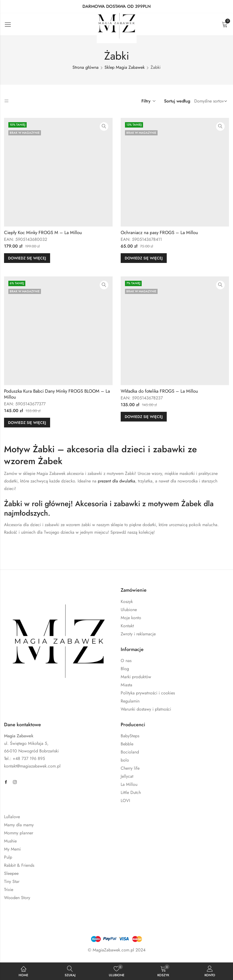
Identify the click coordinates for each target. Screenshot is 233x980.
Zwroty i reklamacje (138, 634)
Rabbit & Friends (19, 865)
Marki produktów (136, 677)
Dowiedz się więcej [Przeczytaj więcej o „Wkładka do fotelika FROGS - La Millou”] (144, 417)
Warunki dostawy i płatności (146, 709)
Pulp (8, 857)
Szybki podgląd (104, 126)
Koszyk (127, 602)
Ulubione (129, 610)
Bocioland (130, 752)
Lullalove (12, 817)
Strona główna (86, 67)
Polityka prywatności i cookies (148, 693)
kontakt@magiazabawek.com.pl (32, 766)
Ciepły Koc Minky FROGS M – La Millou (43, 232)
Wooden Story (17, 898)
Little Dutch (131, 792)
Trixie (9, 890)
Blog (125, 669)
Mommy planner (19, 833)
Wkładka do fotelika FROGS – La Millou (159, 391)
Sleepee (11, 873)
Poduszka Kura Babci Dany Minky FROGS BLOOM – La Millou (57, 394)
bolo (125, 760)
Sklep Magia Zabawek (125, 67)
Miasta (126, 685)
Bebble (127, 744)
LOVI (125, 801)
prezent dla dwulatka (116, 481)
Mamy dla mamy (19, 825)
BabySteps (130, 736)
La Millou (129, 784)
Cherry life (130, 768)
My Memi (12, 849)
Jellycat (127, 776)
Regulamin (130, 701)
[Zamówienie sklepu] (210, 101)
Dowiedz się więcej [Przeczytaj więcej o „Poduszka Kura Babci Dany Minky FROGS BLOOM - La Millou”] (27, 423)
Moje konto (131, 618)
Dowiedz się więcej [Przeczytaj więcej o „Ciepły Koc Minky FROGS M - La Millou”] (27, 258)
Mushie (10, 841)
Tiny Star (12, 881)
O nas (126, 661)
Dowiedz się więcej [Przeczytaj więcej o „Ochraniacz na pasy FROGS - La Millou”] (144, 258)
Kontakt (127, 626)
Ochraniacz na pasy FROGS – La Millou (159, 232)
